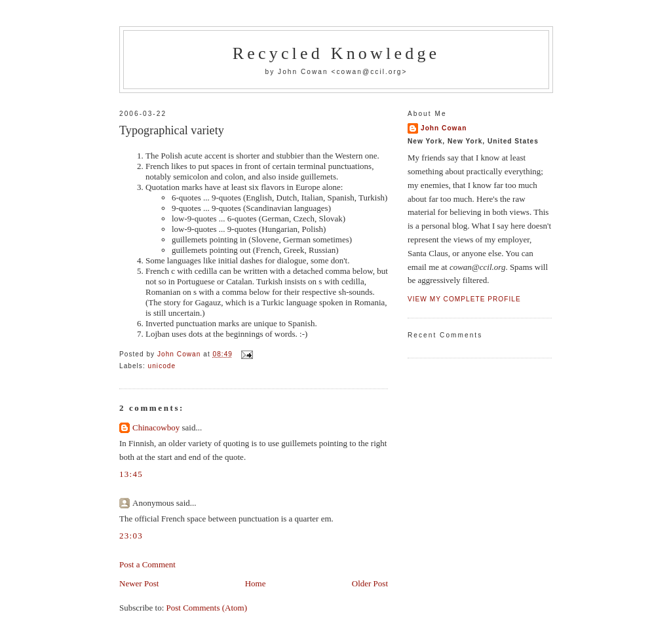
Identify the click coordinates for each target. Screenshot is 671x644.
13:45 (131, 474)
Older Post (370, 583)
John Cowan (444, 128)
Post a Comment (147, 564)
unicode (162, 366)
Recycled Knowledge (336, 53)
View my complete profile (464, 299)
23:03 (131, 536)
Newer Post (139, 583)
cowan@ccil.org (369, 72)
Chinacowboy (156, 427)
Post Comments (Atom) (207, 608)
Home (256, 583)
